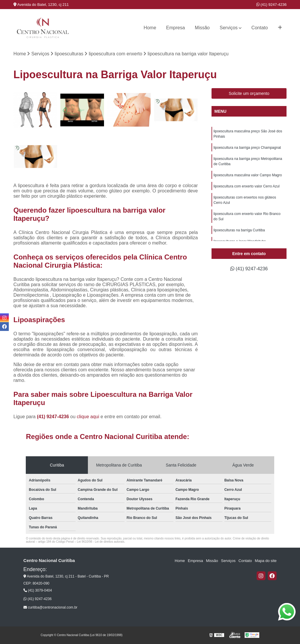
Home (150, 28)
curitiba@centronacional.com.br (50, 607)
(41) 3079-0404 (38, 590)
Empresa (175, 28)
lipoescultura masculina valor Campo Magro (248, 175)
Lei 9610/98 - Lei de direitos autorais (100, 542)
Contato (260, 28)
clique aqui (88, 417)
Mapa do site (266, 561)
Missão (202, 28)
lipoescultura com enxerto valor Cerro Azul (247, 186)
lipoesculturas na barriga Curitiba (239, 230)
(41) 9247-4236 (272, 5)
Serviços (229, 28)
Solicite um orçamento (249, 93)
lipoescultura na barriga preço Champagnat (247, 148)
